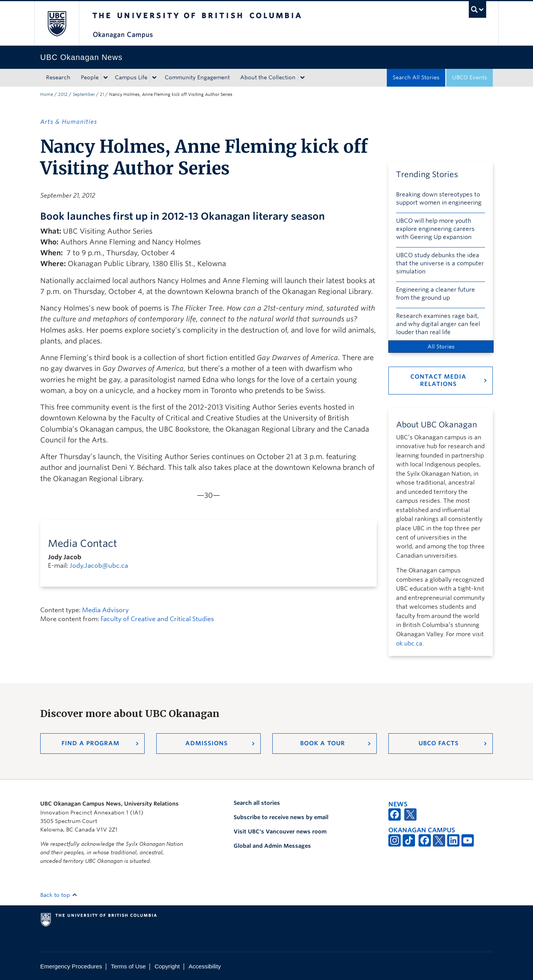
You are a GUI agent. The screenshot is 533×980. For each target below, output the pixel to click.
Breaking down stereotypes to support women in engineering (439, 199)
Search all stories (257, 803)
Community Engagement (197, 77)
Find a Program (91, 743)
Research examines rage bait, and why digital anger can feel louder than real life (438, 324)
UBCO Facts (439, 743)
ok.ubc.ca (409, 644)
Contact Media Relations (438, 380)
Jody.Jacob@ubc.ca (99, 566)
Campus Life (131, 77)
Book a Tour (323, 743)
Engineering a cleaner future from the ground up (436, 294)
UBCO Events (470, 77)
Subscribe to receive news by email (281, 817)
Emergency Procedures (71, 966)
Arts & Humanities (69, 122)
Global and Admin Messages (272, 846)
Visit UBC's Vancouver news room (280, 831)
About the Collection (268, 77)
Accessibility (205, 966)
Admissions (207, 743)
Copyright (167, 966)
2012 (63, 94)
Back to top (59, 895)
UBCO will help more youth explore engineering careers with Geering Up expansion (435, 229)
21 (102, 94)
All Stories (441, 347)
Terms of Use (128, 966)
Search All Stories (416, 77)
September (84, 94)
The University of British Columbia (57, 23)
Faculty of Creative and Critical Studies (157, 619)
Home (47, 94)
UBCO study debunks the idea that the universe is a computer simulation (440, 263)
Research (58, 77)
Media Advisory (105, 610)
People (90, 77)
